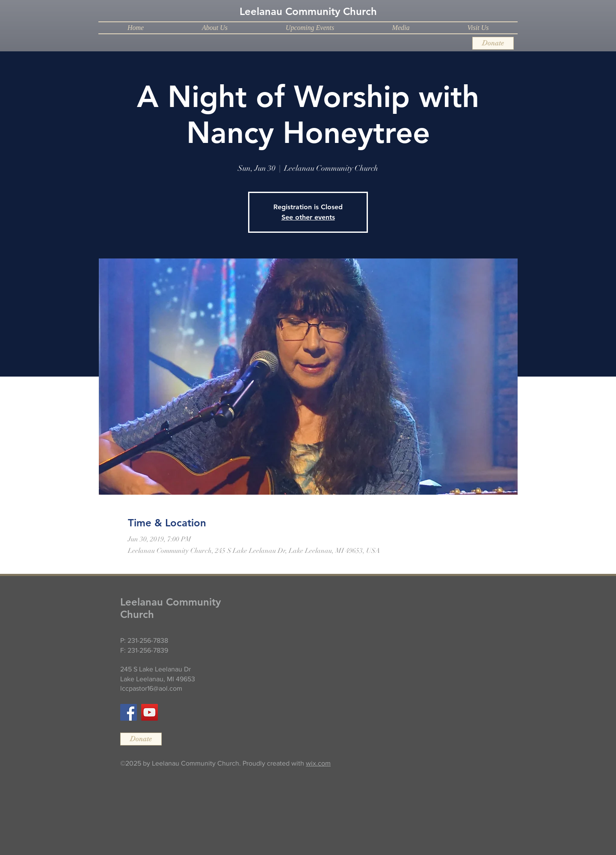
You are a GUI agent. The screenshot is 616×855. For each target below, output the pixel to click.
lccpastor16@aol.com (151, 688)
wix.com (318, 763)
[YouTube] (150, 712)
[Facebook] (129, 712)
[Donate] (493, 43)
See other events (308, 217)
